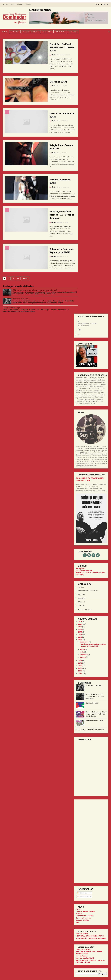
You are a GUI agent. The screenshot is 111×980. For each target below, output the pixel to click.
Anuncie (28, 5)
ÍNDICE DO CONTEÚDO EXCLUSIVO (89, 298)
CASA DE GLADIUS (83, 675)
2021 (79, 352)
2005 (80, 398)
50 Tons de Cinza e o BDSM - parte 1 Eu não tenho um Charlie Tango (95, 439)
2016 (80, 359)
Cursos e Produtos (83, 643)
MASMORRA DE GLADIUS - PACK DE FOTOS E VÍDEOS (90, 686)
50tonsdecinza (83, 715)
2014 (80, 365)
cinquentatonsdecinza (86, 730)
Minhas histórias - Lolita (94, 446)
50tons (80, 711)
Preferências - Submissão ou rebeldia (89, 455)
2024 (80, 349)
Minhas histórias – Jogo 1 (13, 323)
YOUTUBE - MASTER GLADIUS (87, 775)
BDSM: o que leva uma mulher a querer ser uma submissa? (36, 304)
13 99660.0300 (91, 831)
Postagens (81, 618)
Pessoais (46, 32)
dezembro (84, 367)
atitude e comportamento (87, 316)
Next (26, 292)
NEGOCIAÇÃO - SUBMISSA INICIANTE (90, 663)
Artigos (15, 32)
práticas (81, 331)
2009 (80, 396)
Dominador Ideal (91, 428)
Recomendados (30, 32)
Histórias (60, 32)
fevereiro (83, 380)
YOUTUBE (73, 32)
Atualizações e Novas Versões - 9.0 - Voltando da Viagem (55, 225)
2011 (79, 391)
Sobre (13, 5)
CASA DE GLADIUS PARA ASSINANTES (85, 772)
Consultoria (80, 293)
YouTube (79, 852)
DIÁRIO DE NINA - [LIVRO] (85, 778)
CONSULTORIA (81, 659)
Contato (20, 5)
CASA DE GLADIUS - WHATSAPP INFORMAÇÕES (88, 678)
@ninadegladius (91, 829)
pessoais (80, 327)
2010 (80, 393)
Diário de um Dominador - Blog (88, 854)
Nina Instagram (81, 681)
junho (82, 374)
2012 (79, 388)
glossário (81, 737)
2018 (80, 354)
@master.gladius (91, 827)
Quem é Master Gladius (85, 636)
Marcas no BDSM (52, 83)
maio (81, 377)
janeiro (82, 382)
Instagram (79, 850)
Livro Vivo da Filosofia (84, 641)
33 (19, 292)
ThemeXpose (88, 977)
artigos (80, 312)
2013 (79, 385)
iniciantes (81, 323)
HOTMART (79, 300)
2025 (80, 346)
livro (79, 748)
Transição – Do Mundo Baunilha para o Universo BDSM (55, 48)
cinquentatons (83, 726)
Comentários (82, 622)
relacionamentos (84, 334)
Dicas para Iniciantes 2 (22, 313)
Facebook (79, 856)
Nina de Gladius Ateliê (84, 683)
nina (77, 647)
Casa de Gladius (82, 645)
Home (6, 5)
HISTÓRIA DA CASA (83, 295)
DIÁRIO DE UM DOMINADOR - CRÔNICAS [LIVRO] (87, 781)
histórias (81, 319)
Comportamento (84, 733)
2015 (79, 362)
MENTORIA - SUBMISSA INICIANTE (89, 661)
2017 (80, 357)
